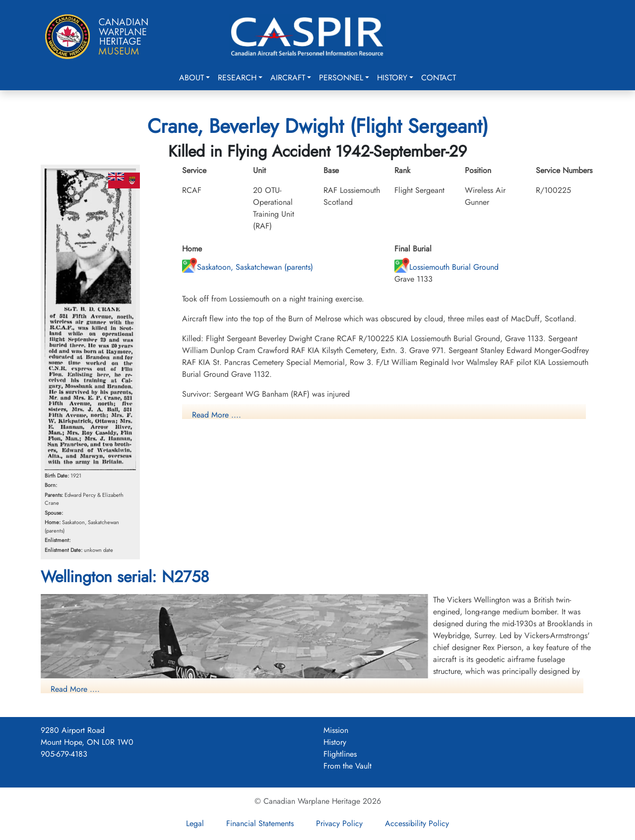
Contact (439, 78)
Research (237, 78)
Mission (336, 730)
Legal (195, 823)
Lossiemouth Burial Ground (446, 267)
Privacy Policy (339, 823)
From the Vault (348, 766)
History (392, 78)
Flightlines (340, 754)
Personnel (341, 78)
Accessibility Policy (417, 823)
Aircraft (288, 78)
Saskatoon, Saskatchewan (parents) (248, 267)
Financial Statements (260, 823)
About (191, 78)
